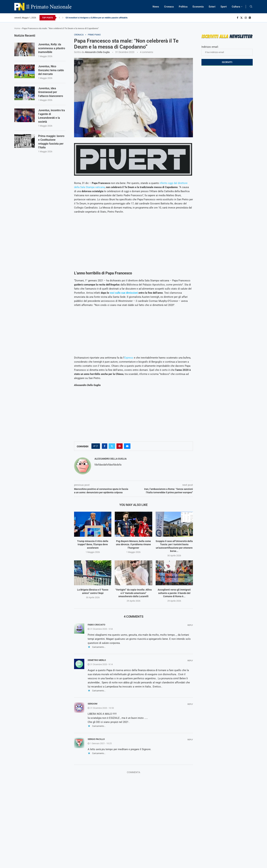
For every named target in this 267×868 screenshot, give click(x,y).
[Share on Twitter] (112, 446)
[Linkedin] (250, 18)
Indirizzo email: (227, 50)
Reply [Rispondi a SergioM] (190, 704)
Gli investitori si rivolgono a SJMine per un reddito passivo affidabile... (97, 18)
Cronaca (169, 7)
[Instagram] (246, 18)
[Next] (63, 18)
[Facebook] (238, 18)
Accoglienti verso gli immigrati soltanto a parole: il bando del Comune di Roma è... (174, 593)
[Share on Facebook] (105, 446)
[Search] (251, 7)
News (156, 7)
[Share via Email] (127, 446)
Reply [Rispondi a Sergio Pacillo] (190, 740)
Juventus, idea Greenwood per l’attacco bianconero (51, 92)
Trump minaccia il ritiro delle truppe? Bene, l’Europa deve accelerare (93, 544)
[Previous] (59, 18)
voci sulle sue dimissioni (123, 293)
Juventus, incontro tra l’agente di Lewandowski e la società (52, 116)
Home (17, 28)
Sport (224, 7)
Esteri (212, 7)
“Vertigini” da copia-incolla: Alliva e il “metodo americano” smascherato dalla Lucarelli (133, 593)
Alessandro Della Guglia (97, 52)
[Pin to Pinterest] (120, 446)
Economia (198, 7)
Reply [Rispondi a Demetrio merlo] (190, 661)
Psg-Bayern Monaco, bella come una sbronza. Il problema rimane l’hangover (133, 544)
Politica (183, 7)
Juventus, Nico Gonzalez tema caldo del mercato (51, 70)
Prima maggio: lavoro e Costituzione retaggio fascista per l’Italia (51, 142)
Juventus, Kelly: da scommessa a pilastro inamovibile (52, 48)
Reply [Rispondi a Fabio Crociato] (190, 625)
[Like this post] (97, 446)
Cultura (236, 7)
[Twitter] (241, 18)
